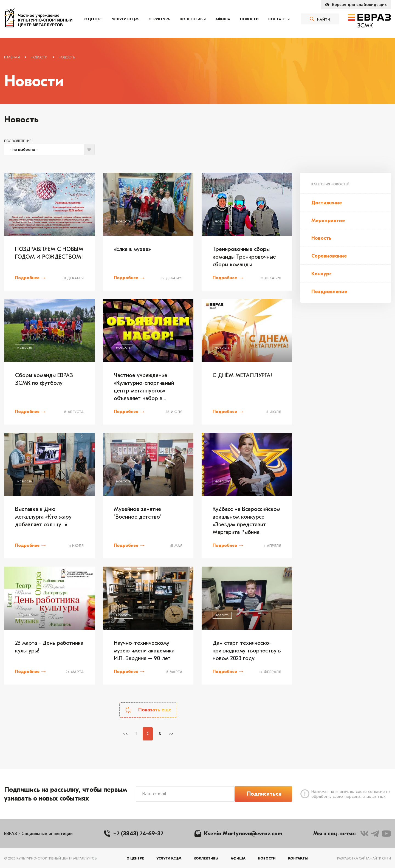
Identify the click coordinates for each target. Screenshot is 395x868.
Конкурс (321, 274)
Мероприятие (328, 221)
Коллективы (193, 19)
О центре (93, 19)
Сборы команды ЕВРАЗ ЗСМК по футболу (44, 379)
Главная (12, 57)
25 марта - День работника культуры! (49, 647)
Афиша (223, 19)
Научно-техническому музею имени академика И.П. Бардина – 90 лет (144, 651)
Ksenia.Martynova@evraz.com (243, 834)
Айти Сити (382, 858)
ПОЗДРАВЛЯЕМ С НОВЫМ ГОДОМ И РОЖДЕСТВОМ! (49, 253)
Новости (249, 19)
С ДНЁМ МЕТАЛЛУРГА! (242, 375)
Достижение (327, 203)
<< (125, 734)
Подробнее (27, 278)
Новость (321, 238)
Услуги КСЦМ (125, 19)
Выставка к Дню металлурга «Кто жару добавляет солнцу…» (43, 517)
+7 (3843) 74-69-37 (138, 834)
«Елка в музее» (132, 249)
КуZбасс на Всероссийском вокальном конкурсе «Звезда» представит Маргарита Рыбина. (246, 521)
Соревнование (329, 256)
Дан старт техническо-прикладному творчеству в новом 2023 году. (247, 651)
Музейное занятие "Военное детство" (138, 513)
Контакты (279, 19)
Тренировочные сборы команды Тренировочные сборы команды (244, 257)
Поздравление (329, 292)
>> (171, 734)
